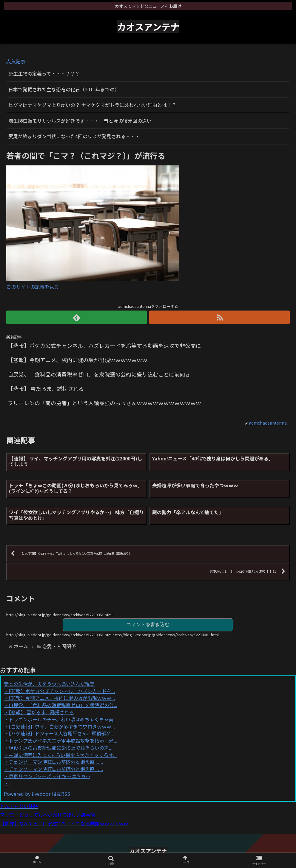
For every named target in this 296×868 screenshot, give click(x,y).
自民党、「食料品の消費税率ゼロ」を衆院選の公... (63, 705)
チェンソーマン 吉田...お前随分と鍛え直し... (56, 762)
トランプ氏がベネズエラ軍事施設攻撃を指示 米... (63, 741)
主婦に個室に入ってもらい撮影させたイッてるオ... (63, 755)
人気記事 (16, 61)
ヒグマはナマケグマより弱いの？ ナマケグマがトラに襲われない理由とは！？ (92, 105)
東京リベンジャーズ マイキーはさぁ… (50, 776)
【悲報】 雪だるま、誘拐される (41, 712)
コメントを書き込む (148, 625)
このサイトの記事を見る (33, 287)
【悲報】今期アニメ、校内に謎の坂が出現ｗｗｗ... (62, 698)
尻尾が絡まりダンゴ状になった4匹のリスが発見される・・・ (74, 136)
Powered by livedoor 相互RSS (37, 794)
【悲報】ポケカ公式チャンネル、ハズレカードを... (62, 691)
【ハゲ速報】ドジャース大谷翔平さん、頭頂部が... (61, 733)
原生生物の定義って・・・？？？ (44, 73)
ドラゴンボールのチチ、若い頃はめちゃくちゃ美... (63, 719)
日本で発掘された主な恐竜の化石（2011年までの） (64, 89)
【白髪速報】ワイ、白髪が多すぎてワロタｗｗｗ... (62, 726)
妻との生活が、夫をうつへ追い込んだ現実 (49, 684)
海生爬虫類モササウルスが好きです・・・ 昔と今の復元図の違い (80, 121)
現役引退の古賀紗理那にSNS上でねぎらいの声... (61, 748)
